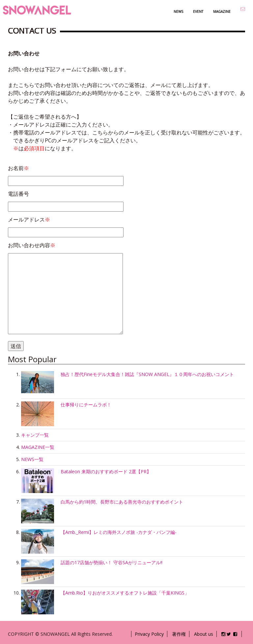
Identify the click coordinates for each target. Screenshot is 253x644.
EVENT (198, 12)
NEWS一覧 (32, 459)
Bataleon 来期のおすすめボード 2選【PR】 (106, 471)
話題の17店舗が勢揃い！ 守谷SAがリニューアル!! (112, 562)
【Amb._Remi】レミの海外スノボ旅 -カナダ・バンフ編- (119, 532)
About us (204, 634)
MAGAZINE (222, 12)
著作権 (179, 634)
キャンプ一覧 (35, 435)
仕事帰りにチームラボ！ (86, 405)
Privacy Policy (149, 634)
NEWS (178, 12)
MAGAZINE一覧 (38, 447)
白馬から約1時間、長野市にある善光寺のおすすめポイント (122, 502)
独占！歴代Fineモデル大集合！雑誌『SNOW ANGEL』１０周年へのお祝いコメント (147, 374)
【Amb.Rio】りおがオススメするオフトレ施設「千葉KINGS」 (125, 593)
